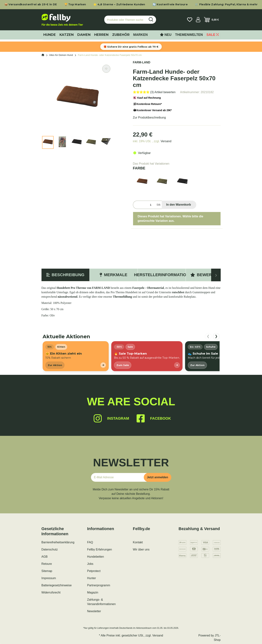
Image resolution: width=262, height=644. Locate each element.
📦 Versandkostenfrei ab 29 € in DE (31, 4)
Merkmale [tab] (113, 275)
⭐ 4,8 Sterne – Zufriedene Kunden (119, 4)
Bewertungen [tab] (210, 275)
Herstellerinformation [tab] (162, 275)
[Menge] (144, 205)
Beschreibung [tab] (65, 275)
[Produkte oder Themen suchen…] (125, 20)
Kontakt (138, 542)
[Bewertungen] (154, 92)
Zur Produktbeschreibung (149, 118)
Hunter (92, 578)
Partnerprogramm (99, 585)
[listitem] (76, 356)
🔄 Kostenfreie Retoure (170, 4)
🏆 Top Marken (75, 4)
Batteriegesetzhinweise (57, 585)
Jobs (90, 564)
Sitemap (47, 571)
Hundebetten (96, 557)
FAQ (90, 542)
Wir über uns (141, 549)
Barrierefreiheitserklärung (58, 542)
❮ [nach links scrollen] (208, 336)
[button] (198, 20)
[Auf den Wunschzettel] (106, 69)
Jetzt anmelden (158, 477)
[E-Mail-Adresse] (119, 477)
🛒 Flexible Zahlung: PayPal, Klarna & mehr (226, 4)
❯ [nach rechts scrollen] (216, 336)
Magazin (93, 592)
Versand (166, 141)
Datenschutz (50, 549)
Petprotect (94, 571)
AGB (45, 557)
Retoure (47, 564)
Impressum (49, 578)
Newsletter (94, 611)
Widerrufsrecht (51, 592)
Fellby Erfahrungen (100, 549)
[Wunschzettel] (190, 20)
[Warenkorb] (211, 20)
